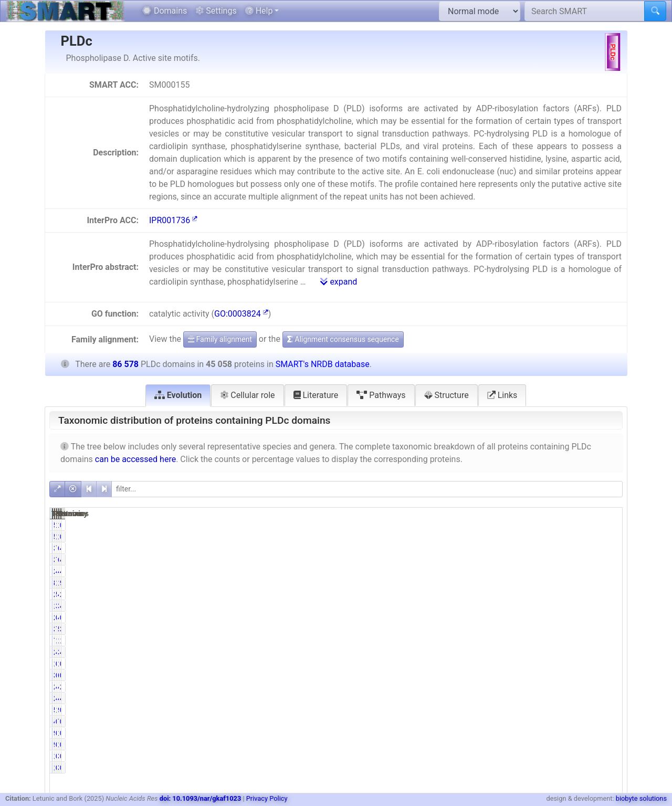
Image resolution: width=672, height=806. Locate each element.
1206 (567, 641)
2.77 (609, 594)
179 (488, 756)
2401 (486, 594)
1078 (567, 525)
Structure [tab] (447, 395)
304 (569, 756)
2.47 (609, 687)
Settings (216, 11)
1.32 (527, 525)
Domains (165, 11)
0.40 (527, 756)
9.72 (609, 583)
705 (488, 641)
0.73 (609, 675)
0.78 (527, 675)
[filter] (367, 489)
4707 (567, 594)
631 (569, 675)
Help (259, 11)
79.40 (526, 548)
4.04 (609, 606)
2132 (486, 698)
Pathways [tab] (381, 395)
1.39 (609, 641)
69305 (565, 548)
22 (490, 617)
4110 (567, 698)
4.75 (609, 698)
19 (571, 664)
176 (569, 733)
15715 (565, 583)
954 (569, 710)
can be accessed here (135, 459)
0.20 (527, 733)
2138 (486, 687)
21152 (484, 571)
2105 (486, 652)
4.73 (527, 698)
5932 (567, 629)
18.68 (526, 583)
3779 (567, 652)
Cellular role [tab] (247, 395)
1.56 (527, 641)
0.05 (527, 617)
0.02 (609, 664)
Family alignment (220, 339)
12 (490, 664)
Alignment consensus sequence (343, 339)
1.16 (527, 710)
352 (488, 675)
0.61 (609, 710)
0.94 (527, 721)
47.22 (607, 571)
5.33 (527, 594)
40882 (565, 571)
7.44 (527, 629)
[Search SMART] (585, 11)
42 (571, 617)
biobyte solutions (641, 798)
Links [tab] (502, 395)
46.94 (526, 571)
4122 (567, 687)
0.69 (609, 525)
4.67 (527, 652)
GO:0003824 (241, 314)
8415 (486, 583)
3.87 (609, 629)
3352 (486, 629)
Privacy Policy (267, 798)
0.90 (609, 721)
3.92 (527, 606)
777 (569, 721)
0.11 (609, 733)
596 (488, 525)
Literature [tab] (316, 395)
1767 (486, 606)
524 (488, 710)
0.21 (609, 756)
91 (490, 733)
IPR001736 (173, 220)
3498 (567, 606)
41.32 (607, 548)
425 (488, 721)
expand (339, 282)
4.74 (527, 687)
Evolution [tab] (178, 395)
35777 (484, 548)
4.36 (609, 652)
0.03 (527, 664)
